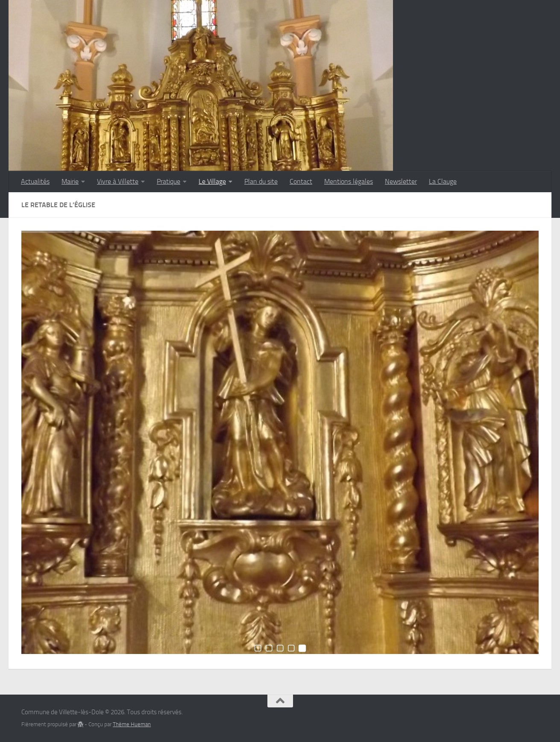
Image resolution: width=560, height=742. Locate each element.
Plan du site (261, 181)
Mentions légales (349, 181)
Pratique (169, 181)
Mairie (70, 181)
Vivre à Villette (118, 181)
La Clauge (443, 181)
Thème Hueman (132, 724)
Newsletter (401, 181)
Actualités (35, 181)
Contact (301, 181)
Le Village (212, 181)
